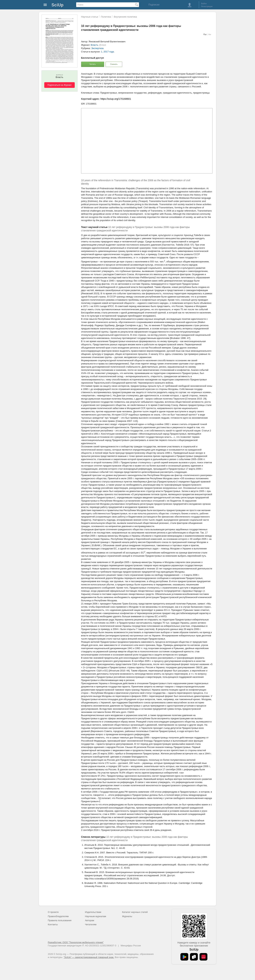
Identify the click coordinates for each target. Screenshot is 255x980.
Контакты (53, 924)
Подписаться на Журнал (59, 85)
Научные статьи (90, 17)
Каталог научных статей (135, 912)
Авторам (90, 920)
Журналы (127, 916)
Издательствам (93, 912)
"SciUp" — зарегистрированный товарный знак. (89, 957)
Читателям (91, 924)
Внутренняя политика (125, 17)
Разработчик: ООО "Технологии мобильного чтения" (76, 942)
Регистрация (207, 6)
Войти (204, 4)
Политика (106, 17)
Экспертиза (97, 48)
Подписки (154, 5)
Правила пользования (60, 920)
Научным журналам (96, 916)
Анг (210, 34)
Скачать (114, 64)
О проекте (53, 912)
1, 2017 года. (108, 52)
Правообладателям (58, 916)
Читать (93, 64)
